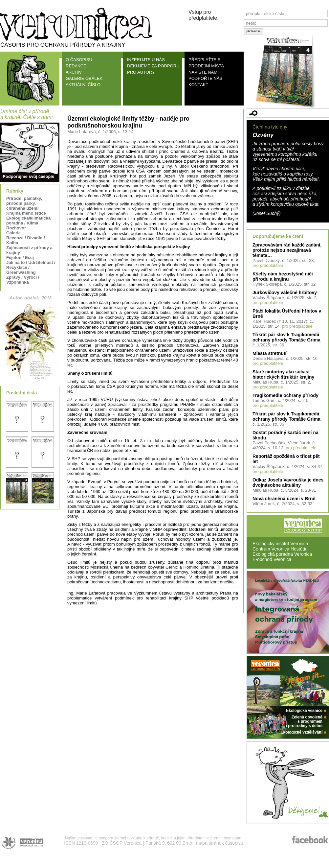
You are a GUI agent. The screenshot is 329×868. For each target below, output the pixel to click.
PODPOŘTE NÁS (205, 78)
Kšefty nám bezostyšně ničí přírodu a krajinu (283, 276)
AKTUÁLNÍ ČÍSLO (83, 85)
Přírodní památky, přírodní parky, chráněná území (24, 203)
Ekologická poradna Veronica (282, 554)
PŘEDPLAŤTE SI (205, 60)
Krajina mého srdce (26, 213)
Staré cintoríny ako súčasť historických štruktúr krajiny (283, 374)
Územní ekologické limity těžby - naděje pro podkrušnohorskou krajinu (128, 122)
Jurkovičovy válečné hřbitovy (285, 293)
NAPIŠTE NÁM (203, 72)
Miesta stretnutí (269, 353)
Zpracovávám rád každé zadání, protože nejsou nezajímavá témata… (287, 250)
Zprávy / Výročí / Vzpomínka (23, 280)
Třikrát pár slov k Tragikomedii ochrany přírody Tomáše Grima (286, 337)
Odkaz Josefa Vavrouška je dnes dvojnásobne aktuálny (288, 482)
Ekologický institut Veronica (280, 544)
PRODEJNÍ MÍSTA (206, 66)
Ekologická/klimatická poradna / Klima (28, 221)
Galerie (13, 233)
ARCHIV (74, 72)
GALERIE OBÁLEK (84, 78)
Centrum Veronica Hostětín (280, 549)
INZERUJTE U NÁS (146, 60)
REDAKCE (76, 66)
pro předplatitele (268, 265)
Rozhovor (16, 228)
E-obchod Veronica (272, 559)
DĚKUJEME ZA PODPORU (153, 66)
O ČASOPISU (79, 60)
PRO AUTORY (141, 72)
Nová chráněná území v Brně (284, 499)
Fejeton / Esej (20, 258)
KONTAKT (198, 85)
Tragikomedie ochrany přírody (285, 395)
